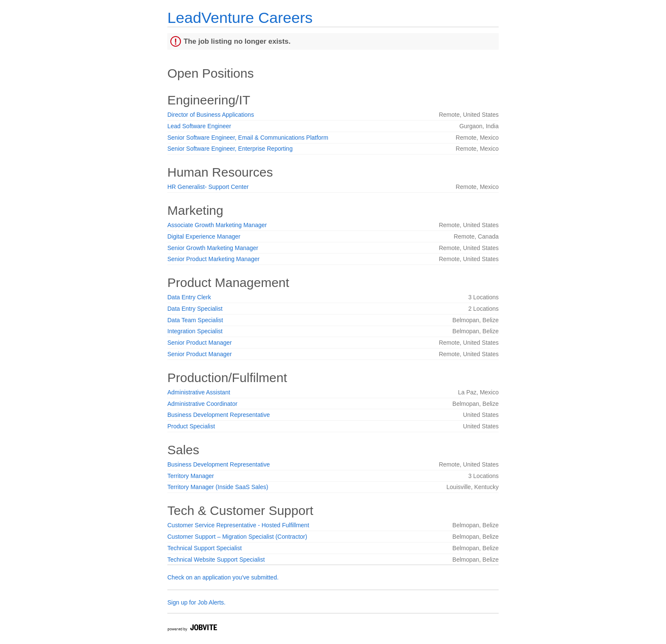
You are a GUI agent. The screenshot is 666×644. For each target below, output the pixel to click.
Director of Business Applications (211, 115)
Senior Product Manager (200, 343)
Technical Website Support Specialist (216, 560)
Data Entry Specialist (195, 309)
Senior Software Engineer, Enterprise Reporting (230, 149)
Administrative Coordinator (202, 404)
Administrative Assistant (199, 392)
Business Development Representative (219, 415)
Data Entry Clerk (189, 297)
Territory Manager (191, 476)
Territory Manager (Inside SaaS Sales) (218, 487)
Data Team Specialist (195, 320)
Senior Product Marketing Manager (213, 259)
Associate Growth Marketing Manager (217, 225)
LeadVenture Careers (240, 18)
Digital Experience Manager (204, 236)
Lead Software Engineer (199, 126)
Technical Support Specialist (205, 548)
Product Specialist (191, 426)
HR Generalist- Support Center (208, 187)
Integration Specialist (195, 331)
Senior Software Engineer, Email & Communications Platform (248, 138)
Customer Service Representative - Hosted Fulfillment (238, 525)
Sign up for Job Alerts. (196, 602)
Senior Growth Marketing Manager (213, 248)
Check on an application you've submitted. (223, 577)
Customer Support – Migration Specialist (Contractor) (237, 537)
